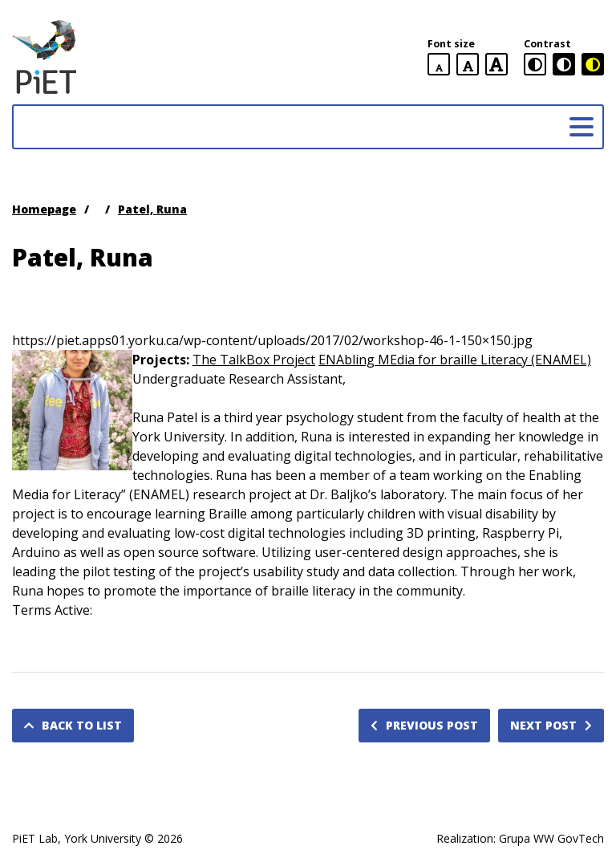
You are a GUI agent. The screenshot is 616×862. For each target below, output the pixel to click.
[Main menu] (582, 127)
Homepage (44, 209)
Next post (551, 725)
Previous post (424, 725)
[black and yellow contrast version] (593, 64)
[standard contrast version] (535, 64)
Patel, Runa (152, 209)
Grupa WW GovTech (551, 838)
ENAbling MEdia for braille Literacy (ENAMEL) (455, 360)
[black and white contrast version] (564, 64)
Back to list (73, 725)
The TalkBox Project (254, 360)
